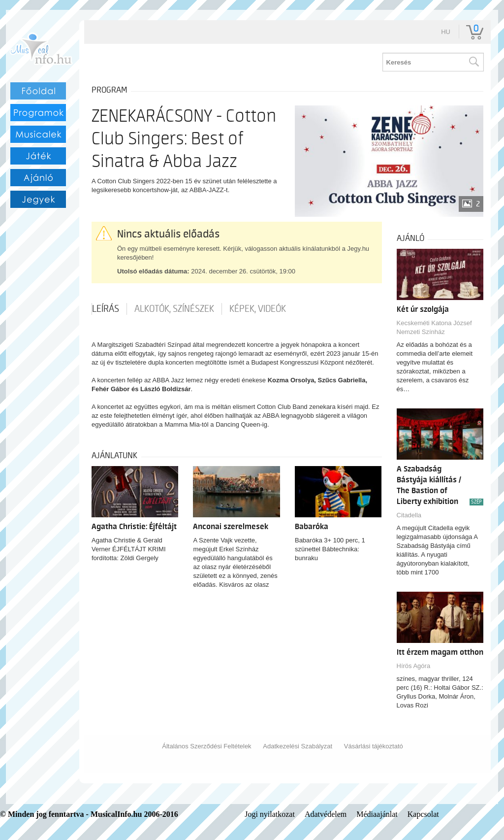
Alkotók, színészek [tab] (174, 309)
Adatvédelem (326, 814)
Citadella (409, 515)
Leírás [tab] (106, 309)
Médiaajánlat (377, 814)
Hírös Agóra (414, 666)
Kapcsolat (423, 814)
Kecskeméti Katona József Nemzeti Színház (434, 327)
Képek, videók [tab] (258, 309)
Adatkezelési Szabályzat (298, 746)
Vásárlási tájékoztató (374, 746)
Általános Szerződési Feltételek (206, 746)
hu (446, 32)
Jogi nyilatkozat (270, 814)
